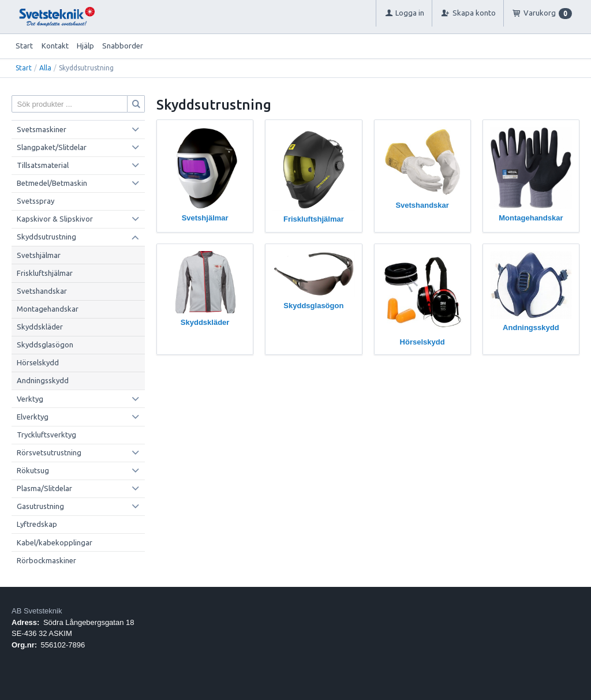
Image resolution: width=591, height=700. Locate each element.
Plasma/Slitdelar (44, 488)
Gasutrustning (40, 506)
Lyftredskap (37, 524)
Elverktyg (33, 417)
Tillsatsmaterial (43, 165)
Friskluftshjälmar (45, 273)
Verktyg (30, 399)
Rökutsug (33, 470)
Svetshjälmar (39, 255)
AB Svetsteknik (37, 611)
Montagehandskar (48, 309)
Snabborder (123, 46)
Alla (45, 68)
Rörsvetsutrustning (49, 452)
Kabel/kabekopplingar (55, 542)
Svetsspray (35, 201)
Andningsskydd (43, 380)
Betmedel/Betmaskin (52, 183)
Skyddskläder (40, 327)
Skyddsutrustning (46, 237)
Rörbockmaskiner (46, 560)
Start (24, 46)
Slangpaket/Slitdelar (52, 147)
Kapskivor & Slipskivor (55, 219)
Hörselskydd (38, 362)
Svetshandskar (42, 291)
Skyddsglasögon (45, 345)
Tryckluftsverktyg (46, 435)
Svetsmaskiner (42, 129)
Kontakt (55, 46)
